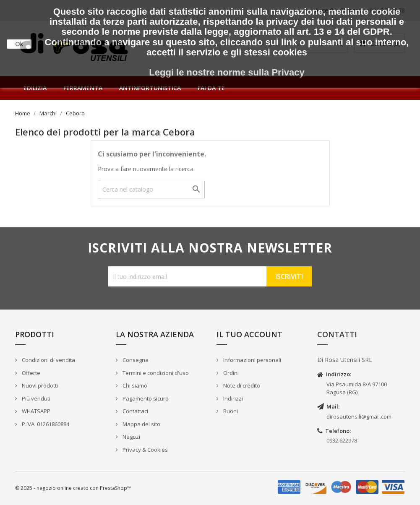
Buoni (230, 411)
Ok (19, 44)
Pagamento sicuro (145, 398)
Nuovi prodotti (39, 385)
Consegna (135, 360)
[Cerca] (151, 190)
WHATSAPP (35, 411)
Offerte (30, 373)
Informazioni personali (252, 360)
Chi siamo (134, 385)
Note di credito (241, 385)
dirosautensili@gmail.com (359, 416)
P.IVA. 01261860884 (45, 424)
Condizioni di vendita (48, 360)
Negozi (131, 437)
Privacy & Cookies (145, 450)
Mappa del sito (141, 424)
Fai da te (211, 88)
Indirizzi (232, 398)
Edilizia (35, 88)
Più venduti (35, 398)
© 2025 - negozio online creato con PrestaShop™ (73, 488)
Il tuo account (249, 334)
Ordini (230, 373)
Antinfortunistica (150, 88)
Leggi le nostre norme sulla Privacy (227, 72)
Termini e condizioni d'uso (155, 373)
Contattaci (135, 411)
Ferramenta (83, 88)
